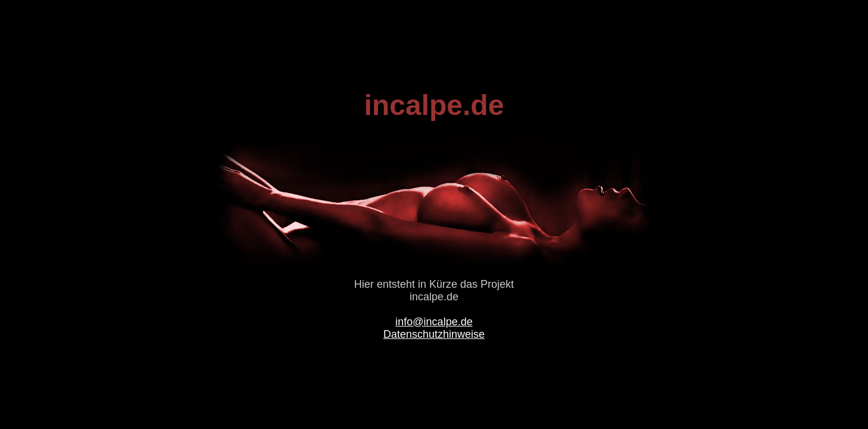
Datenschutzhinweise (434, 334)
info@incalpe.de (434, 322)
